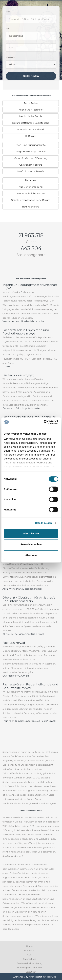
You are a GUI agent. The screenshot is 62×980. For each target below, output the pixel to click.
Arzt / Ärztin (31, 103)
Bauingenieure (31, 207)
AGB (29, 955)
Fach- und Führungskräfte (31, 145)
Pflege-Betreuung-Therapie (31, 152)
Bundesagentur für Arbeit (29, 968)
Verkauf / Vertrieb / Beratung (31, 158)
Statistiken (31, 972)
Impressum (29, 950)
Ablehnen (31, 555)
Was (8, 12)
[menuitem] (31, 103)
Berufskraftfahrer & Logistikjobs (31, 123)
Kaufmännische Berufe (31, 171)
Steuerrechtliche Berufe (31, 193)
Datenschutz (29, 959)
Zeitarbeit (31, 180)
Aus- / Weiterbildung (31, 187)
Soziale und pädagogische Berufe (31, 200)
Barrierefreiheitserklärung (29, 963)
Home (29, 946)
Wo (8, 29)
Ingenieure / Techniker (31, 110)
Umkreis (11, 57)
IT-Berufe (31, 136)
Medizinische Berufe (31, 116)
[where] (31, 47)
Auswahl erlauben (31, 544)
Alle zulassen (31, 533)
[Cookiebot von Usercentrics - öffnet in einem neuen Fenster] (44, 422)
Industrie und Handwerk (31, 129)
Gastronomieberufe (31, 165)
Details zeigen (43, 523)
